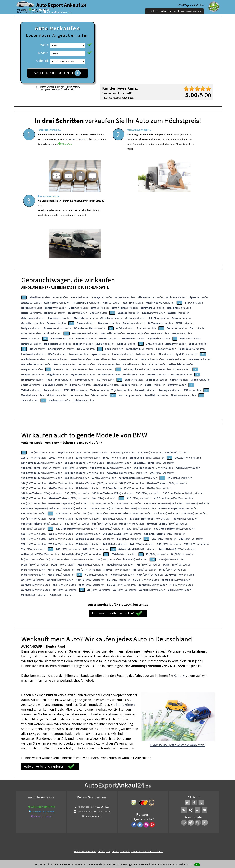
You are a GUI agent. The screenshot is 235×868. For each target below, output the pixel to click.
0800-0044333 (102, 738)
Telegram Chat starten (43, 743)
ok (197, 865)
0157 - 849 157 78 (41, 10)
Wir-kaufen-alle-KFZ (157, 799)
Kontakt (179, 607)
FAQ (142, 834)
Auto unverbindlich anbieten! (117, 545)
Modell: (43, 53)
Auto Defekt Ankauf (137, 794)
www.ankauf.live (89, 794)
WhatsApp (43, 163)
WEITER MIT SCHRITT (58, 73)
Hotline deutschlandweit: (174, 11)
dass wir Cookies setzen (180, 864)
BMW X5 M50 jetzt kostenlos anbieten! (178, 676)
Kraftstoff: (42, 61)
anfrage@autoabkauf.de (59, 12)
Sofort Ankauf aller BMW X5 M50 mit (101, 799)
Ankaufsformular (94, 748)
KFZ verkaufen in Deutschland (41, 794)
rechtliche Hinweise (115, 834)
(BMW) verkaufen (42, 384)
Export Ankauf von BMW (133, 799)
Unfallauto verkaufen (85, 783)
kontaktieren (125, 636)
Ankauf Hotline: (84, 743)
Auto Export (104, 783)
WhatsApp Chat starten (43, 738)
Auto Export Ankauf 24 (61, 5)
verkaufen (40, 229)
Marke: (44, 45)
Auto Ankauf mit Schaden (112, 794)
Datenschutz (97, 834)
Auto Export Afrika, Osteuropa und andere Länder (137, 783)
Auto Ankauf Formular (66, 153)
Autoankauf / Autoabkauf (162, 794)
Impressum (133, 834)
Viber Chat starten (43, 748)
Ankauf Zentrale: (86, 738)
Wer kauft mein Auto (69, 794)
